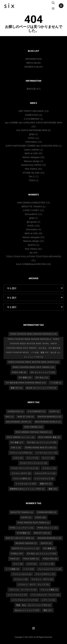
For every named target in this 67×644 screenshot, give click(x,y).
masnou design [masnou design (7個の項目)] (26, 543)
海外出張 (31, 89)
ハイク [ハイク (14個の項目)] (29, 569)
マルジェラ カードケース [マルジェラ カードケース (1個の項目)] (23, 590)
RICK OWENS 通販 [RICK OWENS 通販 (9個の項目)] (49, 437)
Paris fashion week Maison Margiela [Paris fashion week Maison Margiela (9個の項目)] (33, 334)
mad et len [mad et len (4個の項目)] (42, 533)
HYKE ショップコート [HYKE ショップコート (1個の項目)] (22, 528)
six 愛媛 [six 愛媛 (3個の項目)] (49, 548)
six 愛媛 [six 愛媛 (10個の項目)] (25, 378)
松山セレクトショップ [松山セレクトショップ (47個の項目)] (27, 610)
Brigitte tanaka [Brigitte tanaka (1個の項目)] (22, 512)
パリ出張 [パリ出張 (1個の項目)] (56, 383)
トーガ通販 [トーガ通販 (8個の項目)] (13, 569)
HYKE (31, 138)
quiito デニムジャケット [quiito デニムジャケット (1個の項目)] (26, 548)
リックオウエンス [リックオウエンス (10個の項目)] (26, 484)
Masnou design (32, 161)
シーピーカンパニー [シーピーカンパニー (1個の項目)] (46, 453)
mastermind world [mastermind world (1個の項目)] (48, 422)
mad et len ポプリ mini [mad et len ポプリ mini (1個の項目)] (20, 538)
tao (31, 253)
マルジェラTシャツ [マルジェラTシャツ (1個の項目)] (45, 473)
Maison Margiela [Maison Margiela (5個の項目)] (50, 417)
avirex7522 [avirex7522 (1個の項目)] (16, 412)
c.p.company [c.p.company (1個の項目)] (36, 412)
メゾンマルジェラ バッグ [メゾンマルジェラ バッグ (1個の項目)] (25, 600)
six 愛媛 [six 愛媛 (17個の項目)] (17, 442)
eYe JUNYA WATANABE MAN (32, 130)
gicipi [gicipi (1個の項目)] (54, 412)
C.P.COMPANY (32, 119)
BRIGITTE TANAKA (32, 207)
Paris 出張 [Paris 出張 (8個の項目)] (19, 372)
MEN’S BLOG (33, 63)
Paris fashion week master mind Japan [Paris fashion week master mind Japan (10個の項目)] (33, 362)
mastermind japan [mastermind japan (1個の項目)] (19, 422)
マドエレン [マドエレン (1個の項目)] (49, 468)
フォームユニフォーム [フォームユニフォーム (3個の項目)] (50, 569)
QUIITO (32, 245)
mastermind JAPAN (31, 165)
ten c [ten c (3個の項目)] (16, 448)
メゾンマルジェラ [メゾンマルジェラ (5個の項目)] (44, 479)
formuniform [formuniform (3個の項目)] (47, 512)
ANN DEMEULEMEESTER (31, 203)
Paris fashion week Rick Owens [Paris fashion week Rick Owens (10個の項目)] (33, 367)
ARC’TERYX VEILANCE (31, 111)
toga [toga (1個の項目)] (14, 559)
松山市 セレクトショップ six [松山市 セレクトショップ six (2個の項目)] (41, 388)
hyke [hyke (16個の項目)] (40, 517)
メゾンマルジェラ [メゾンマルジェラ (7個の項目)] (17, 595)
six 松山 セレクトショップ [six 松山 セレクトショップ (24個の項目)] (42, 442)
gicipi (32, 134)
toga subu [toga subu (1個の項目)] (31, 559)
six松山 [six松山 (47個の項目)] (17, 554)
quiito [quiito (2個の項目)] (46, 543)
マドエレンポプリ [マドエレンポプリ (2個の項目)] (21, 473)
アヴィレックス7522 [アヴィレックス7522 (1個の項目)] (21, 453)
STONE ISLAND (31, 173)
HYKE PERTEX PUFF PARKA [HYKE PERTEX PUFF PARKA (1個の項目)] (34, 523)
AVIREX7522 (32, 115)
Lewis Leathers (32, 150)
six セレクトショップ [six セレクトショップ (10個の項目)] (43, 372)
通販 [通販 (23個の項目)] (53, 489)
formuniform (31, 214)
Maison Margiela (31, 157)
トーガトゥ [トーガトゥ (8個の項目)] (47, 564)
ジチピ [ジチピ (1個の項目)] (18, 458)
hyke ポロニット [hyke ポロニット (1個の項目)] (47, 528)
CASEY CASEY (31, 210)
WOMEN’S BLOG (33, 67)
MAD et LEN (31, 153)
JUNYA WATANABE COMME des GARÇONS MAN (32, 146)
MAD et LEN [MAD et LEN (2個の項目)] (26, 417)
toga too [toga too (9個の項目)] (50, 559)
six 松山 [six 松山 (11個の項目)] (42, 378)
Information (31, 142)
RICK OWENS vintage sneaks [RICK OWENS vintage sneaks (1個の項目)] (34, 432)
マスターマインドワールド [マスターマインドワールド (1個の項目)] (25, 468)
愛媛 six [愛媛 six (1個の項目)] (46, 484)
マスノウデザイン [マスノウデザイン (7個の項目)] (45, 574)
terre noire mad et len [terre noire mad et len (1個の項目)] (40, 448)
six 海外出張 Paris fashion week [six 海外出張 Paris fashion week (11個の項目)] (26, 383)
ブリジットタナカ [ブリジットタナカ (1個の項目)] (22, 574)
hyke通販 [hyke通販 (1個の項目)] (23, 533)
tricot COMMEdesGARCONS (31, 264)
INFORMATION (33, 59)
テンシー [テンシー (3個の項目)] (48, 458)
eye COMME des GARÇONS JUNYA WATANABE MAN (34, 123)
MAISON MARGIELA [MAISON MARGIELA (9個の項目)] (49, 538)
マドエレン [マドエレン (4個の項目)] (21, 579)
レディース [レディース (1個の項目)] (48, 600)
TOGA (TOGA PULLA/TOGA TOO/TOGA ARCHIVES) (33, 256)
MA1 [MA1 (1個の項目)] (10, 417)
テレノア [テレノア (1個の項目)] (33, 458)
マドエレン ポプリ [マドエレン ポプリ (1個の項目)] (42, 579)
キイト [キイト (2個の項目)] (18, 564)
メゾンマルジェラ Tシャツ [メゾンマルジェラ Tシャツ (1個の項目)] (45, 595)
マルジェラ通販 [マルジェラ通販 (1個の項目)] (49, 590)
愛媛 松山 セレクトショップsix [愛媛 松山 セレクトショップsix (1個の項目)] (33, 605)
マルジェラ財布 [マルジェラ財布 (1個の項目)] (22, 479)
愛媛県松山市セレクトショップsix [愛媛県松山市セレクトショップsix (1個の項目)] (27, 489)
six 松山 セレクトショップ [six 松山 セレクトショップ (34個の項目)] (42, 554)
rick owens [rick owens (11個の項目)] (33, 427)
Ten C (32, 176)
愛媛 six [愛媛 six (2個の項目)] (16, 388)
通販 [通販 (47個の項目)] (48, 610)
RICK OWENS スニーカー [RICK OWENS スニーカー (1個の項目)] (21, 437)
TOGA (32, 180)
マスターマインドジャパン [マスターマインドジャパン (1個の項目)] (33, 463)
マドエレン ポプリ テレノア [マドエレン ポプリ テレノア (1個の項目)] (33, 585)
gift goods (32, 222)
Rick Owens (31, 169)
